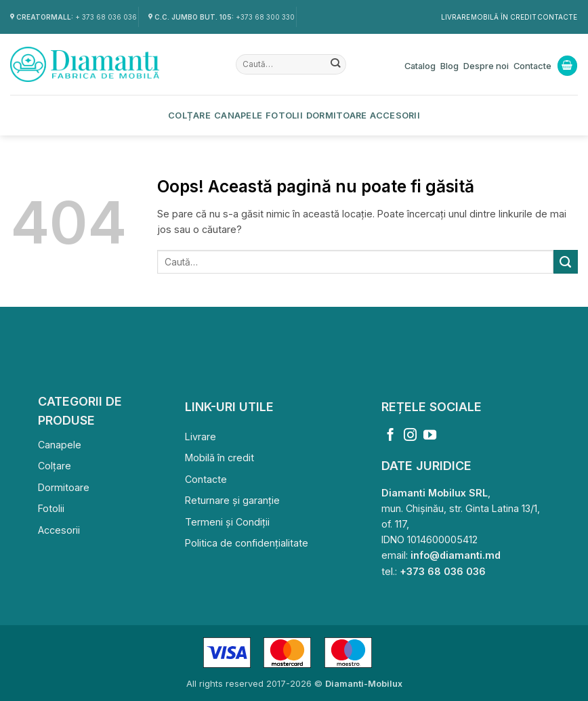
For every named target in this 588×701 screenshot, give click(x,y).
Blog (449, 66)
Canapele (238, 115)
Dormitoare (337, 115)
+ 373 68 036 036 (106, 17)
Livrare (456, 17)
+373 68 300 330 (265, 17)
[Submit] (336, 64)
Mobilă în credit (504, 17)
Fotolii (284, 115)
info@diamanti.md (456, 555)
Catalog (420, 66)
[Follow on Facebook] (391, 436)
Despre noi (486, 66)
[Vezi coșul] (567, 66)
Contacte (557, 17)
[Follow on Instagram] (410, 436)
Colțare (189, 115)
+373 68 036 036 (443, 571)
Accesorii (395, 115)
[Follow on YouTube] (430, 436)
